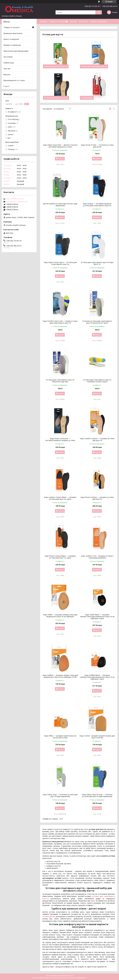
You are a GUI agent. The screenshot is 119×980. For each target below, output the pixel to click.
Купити (61, 159)
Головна (44, 21)
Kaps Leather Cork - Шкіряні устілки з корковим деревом (97, 557)
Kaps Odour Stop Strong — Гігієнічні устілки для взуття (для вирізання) (97, 795)
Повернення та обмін (69, 27)
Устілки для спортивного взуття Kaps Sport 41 (97, 263)
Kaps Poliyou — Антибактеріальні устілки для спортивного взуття (97, 205)
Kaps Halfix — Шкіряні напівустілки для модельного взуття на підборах (60, 616)
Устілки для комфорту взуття (56, 98)
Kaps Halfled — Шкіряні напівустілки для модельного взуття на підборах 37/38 (60, 676)
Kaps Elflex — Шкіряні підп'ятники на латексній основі (60, 737)
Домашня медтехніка (13, 33)
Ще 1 (9, 138)
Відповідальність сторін (14, 80)
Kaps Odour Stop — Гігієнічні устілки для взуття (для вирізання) (60, 795)
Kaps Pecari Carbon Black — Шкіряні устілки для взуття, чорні (60, 557)
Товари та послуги (57, 21)
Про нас (73, 21)
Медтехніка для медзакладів (16, 51)
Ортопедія (8, 57)
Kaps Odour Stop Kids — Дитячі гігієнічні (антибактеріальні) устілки (60, 146)
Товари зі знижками (98, 21)
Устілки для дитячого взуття (56, 66)
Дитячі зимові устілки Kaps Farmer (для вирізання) (60, 205)
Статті (83, 27)
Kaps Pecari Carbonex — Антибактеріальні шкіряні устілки (60, 439)
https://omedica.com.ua (15, 199)
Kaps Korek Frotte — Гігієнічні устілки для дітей (97, 146)
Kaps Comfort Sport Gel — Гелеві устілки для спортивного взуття (60, 322)
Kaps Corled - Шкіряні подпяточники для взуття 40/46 (97, 737)
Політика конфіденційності (78, 978)
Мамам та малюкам (12, 45)
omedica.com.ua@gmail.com (17, 202)
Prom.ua (71, 976)
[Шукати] (99, 12)
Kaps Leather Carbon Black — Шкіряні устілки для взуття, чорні (60, 498)
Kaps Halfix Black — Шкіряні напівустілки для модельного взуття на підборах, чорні (97, 616)
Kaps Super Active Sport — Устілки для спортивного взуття (60, 263)
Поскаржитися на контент (59, 978)
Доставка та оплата (49, 27)
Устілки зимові (87, 98)
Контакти (83, 21)
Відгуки (7, 74)
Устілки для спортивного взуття (94, 66)
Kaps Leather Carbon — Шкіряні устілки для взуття (97, 439)
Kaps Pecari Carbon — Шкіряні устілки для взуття (97, 498)
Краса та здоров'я (11, 39)
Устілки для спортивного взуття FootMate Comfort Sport (97, 381)
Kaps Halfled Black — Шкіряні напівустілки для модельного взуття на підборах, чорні (97, 677)
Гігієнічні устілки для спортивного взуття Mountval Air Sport (97, 322)
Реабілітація (9, 63)
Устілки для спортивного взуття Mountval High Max (60, 381)
